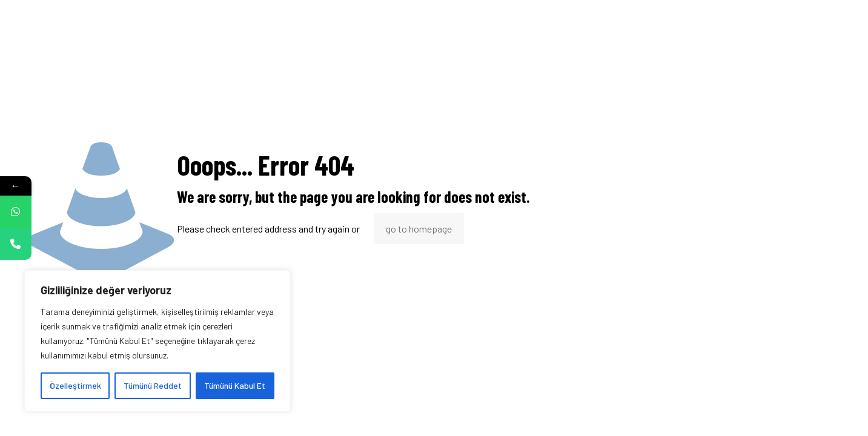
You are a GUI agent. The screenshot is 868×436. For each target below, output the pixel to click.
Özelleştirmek (75, 385)
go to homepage (419, 229)
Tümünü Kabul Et (235, 385)
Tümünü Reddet (153, 385)
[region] (157, 341)
